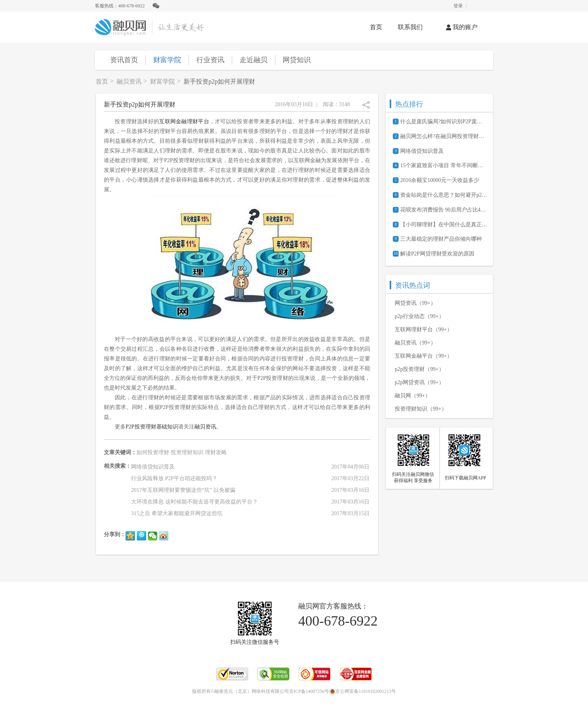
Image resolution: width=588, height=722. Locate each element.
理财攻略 (216, 452)
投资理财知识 (187, 452)
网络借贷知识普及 (422, 151)
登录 (458, 6)
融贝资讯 (129, 81)
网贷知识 (297, 60)
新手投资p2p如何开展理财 (219, 81)
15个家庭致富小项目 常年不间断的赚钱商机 (444, 165)
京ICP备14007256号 (309, 691)
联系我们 (410, 27)
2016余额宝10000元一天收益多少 (440, 180)
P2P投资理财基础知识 (152, 427)
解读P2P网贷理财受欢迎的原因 (437, 254)
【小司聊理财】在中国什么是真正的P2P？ (444, 225)
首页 (376, 27)
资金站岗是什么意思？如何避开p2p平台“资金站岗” (444, 195)
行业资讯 (210, 60)
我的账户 (462, 27)
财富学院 (167, 60)
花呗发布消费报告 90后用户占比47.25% (444, 210)
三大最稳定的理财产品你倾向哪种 (441, 239)
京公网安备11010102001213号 (363, 691)
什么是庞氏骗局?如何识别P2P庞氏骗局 (444, 121)
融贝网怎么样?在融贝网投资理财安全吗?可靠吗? (444, 136)
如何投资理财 (153, 452)
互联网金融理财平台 (184, 121)
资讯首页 (124, 60)
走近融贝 (254, 60)
